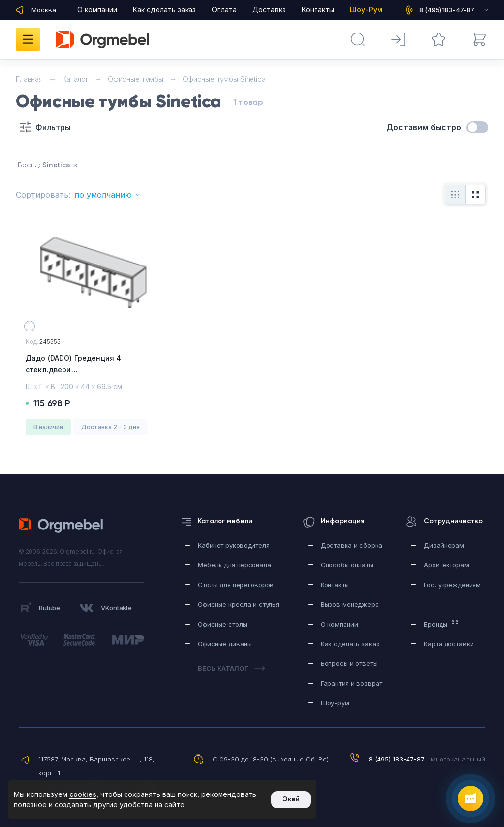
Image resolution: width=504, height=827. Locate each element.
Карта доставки (449, 644)
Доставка (269, 10)
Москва (44, 10)
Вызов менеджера (350, 604)
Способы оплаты (347, 565)
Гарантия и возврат (352, 683)
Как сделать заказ (164, 10)
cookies (83, 794)
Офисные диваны (225, 644)
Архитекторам (446, 565)
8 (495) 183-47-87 (397, 759)
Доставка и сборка (352, 545)
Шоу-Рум (366, 10)
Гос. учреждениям (452, 585)
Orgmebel (64, 526)
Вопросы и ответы (349, 663)
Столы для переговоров (236, 585)
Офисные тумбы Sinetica (224, 79)
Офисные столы (222, 624)
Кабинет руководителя (234, 545)
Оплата (224, 10)
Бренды (441, 623)
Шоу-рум (335, 703)
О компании (97, 10)
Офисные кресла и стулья (238, 604)
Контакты (318, 10)
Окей (291, 799)
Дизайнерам (444, 545)
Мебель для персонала (234, 565)
